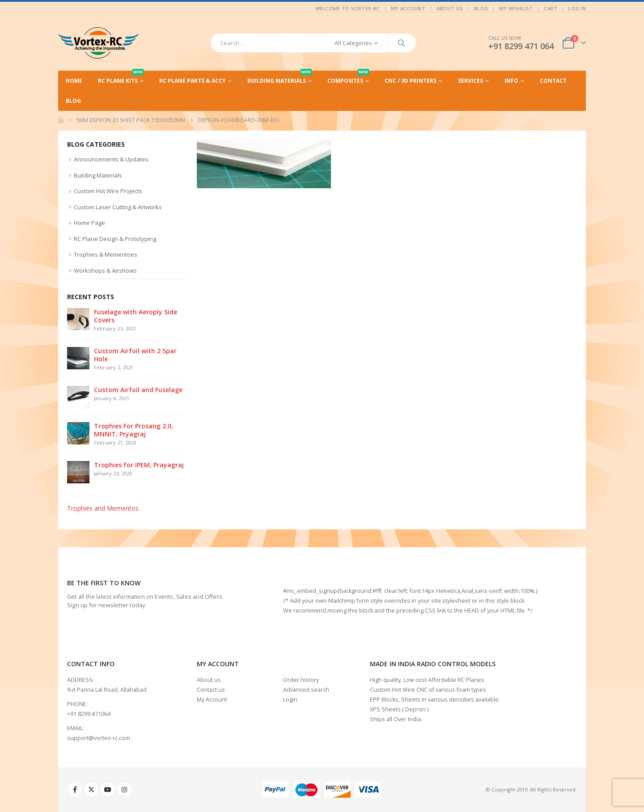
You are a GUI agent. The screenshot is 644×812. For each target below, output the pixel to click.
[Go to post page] (78, 319)
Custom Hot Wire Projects (108, 191)
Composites (348, 78)
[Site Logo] (98, 43)
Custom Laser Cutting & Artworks (118, 207)
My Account (408, 8)
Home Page (89, 223)
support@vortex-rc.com (99, 738)
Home (74, 81)
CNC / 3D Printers (411, 81)
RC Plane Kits (121, 78)
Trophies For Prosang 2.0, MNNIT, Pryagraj (133, 430)
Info (511, 81)
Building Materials (280, 78)
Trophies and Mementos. (104, 508)
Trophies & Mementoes (106, 254)
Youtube (108, 790)
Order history (301, 680)
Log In (577, 8)
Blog (481, 8)
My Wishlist (516, 8)
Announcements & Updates (111, 159)
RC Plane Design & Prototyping (115, 239)
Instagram (124, 790)
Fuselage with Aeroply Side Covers (136, 316)
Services (470, 81)
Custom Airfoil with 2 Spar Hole (135, 355)
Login (290, 700)
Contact (553, 81)
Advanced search (306, 690)
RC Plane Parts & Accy (193, 81)
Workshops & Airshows (105, 271)
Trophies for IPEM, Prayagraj (139, 465)
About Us (450, 8)
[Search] (402, 43)
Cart (551, 8)
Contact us (211, 690)
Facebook (75, 790)
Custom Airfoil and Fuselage (138, 390)
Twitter (91, 790)
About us (209, 680)
